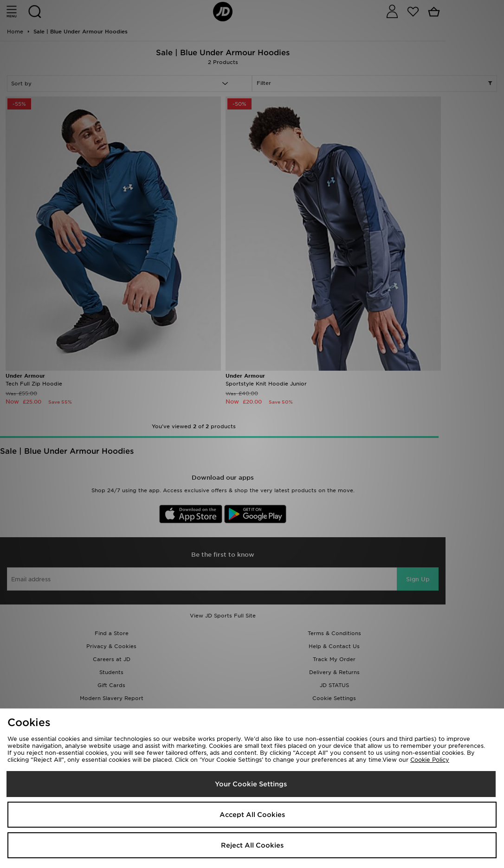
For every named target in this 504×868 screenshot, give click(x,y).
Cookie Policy (430, 760)
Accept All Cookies (252, 815)
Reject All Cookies (252, 845)
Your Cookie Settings (251, 784)
